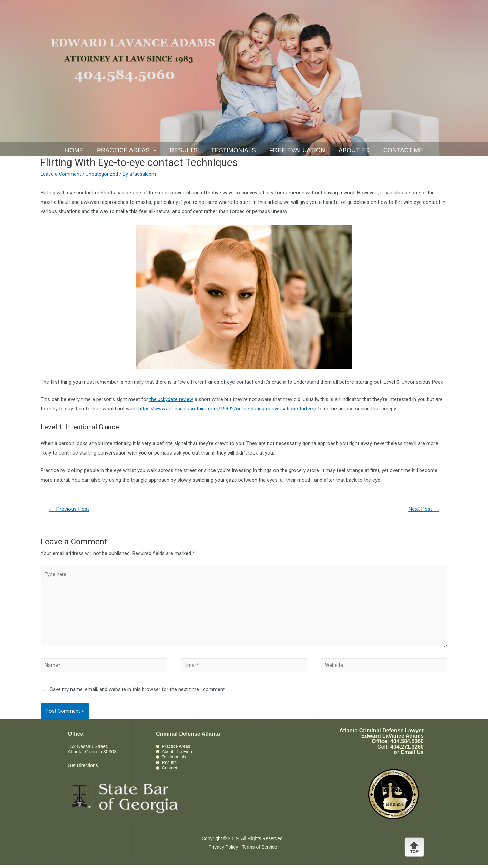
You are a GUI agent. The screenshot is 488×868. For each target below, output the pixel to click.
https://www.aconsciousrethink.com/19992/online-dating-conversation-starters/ (228, 409)
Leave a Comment (61, 174)
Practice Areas (127, 150)
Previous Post (70, 509)
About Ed (354, 150)
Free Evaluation (297, 150)
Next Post (423, 509)
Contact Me (403, 150)
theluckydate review (171, 399)
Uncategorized (103, 174)
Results (184, 150)
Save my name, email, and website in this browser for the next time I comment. (138, 692)
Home (74, 150)
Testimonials (233, 150)
